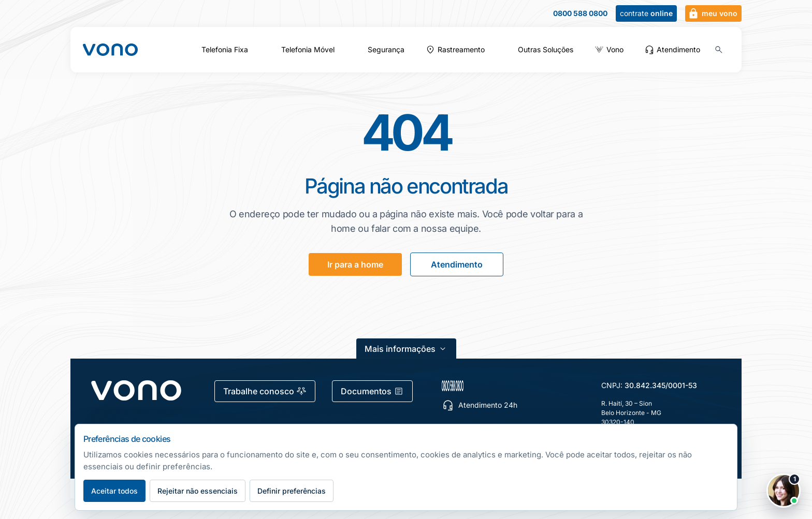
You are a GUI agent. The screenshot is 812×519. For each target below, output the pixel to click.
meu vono (712, 13)
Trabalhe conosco (265, 391)
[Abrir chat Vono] (784, 491)
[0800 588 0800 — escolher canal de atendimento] (502, 386)
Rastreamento (461, 50)
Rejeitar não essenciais (198, 491)
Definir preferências (292, 491)
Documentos (372, 391)
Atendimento (672, 50)
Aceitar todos (114, 491)
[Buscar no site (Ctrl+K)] (719, 50)
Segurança (386, 50)
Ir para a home (355, 264)
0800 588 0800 (580, 13)
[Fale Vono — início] (110, 50)
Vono (615, 50)
